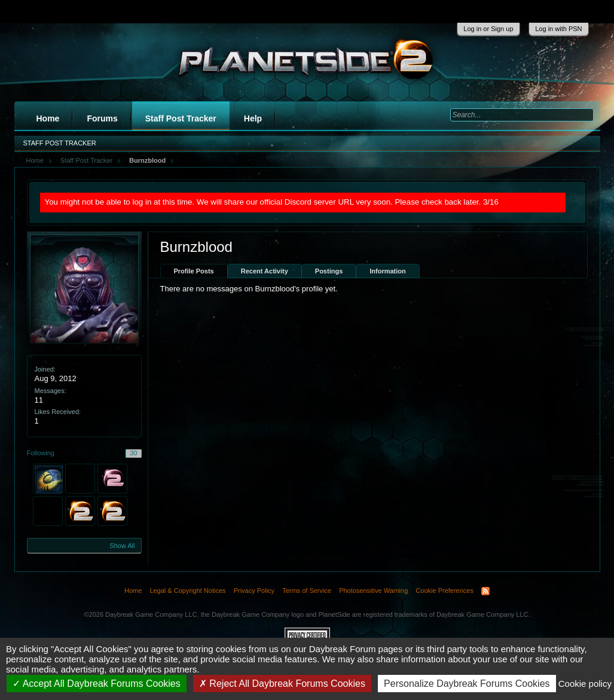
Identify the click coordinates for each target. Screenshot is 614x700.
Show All (122, 546)
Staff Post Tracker (181, 118)
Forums (102, 118)
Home (48, 118)
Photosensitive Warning (373, 591)
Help (253, 118)
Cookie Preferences (445, 591)
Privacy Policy (254, 591)
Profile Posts (194, 271)
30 (133, 453)
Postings (329, 271)
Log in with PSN (558, 29)
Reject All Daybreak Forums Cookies (282, 684)
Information (388, 271)
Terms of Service (307, 591)
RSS (485, 591)
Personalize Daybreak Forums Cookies (467, 684)
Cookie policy (585, 684)
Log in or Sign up (488, 29)
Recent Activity (265, 271)
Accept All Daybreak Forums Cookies (97, 684)
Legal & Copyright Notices (187, 591)
